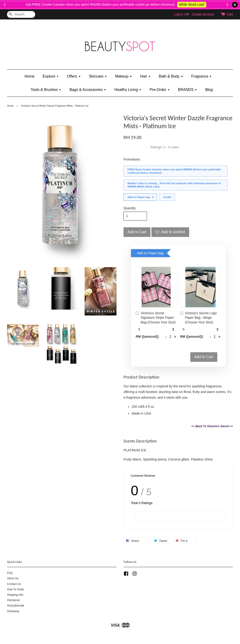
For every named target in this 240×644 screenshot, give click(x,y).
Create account (203, 14)
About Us (13, 578)
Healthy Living (128, 90)
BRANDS (187, 90)
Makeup (124, 76)
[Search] (21, 14)
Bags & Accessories (88, 90)
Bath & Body (171, 76)
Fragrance (202, 76)
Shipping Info (15, 595)
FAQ (10, 573)
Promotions (132, 159)
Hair (145, 76)
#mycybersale (16, 606)
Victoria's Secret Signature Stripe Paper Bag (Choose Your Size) (156, 318)
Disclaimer (14, 600)
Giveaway (13, 611)
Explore (51, 76)
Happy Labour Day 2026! (200, 4)
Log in (179, 14)
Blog (209, 90)
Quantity (130, 208)
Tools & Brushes (46, 90)
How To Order (16, 589)
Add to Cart (204, 357)
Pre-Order (160, 90)
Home (30, 76)
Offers (74, 76)
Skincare (98, 76)
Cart (230, 14)
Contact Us (14, 584)
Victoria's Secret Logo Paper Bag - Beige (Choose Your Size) (198, 318)
